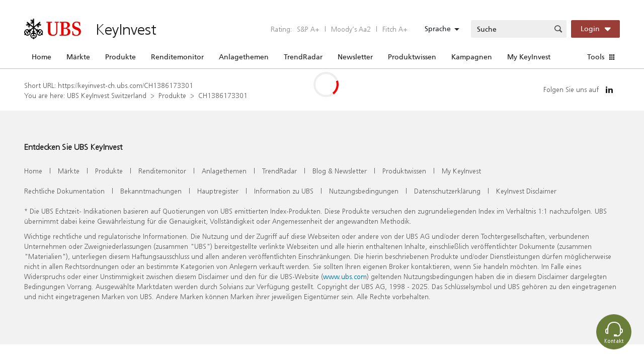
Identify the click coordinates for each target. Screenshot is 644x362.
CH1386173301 (223, 95)
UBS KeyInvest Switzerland (107, 95)
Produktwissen (412, 57)
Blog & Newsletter (340, 171)
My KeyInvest (529, 57)
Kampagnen (472, 57)
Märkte (78, 57)
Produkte (120, 57)
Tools (596, 57)
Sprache (438, 29)
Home (42, 57)
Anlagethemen (244, 57)
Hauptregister (218, 191)
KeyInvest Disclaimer (526, 191)
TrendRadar (303, 57)
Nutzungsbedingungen (364, 191)
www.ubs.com (345, 276)
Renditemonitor (177, 57)
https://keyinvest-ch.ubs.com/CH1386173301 (126, 85)
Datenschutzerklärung (447, 191)
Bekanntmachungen (151, 191)
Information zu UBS (284, 191)
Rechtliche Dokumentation (64, 191)
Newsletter (355, 57)
